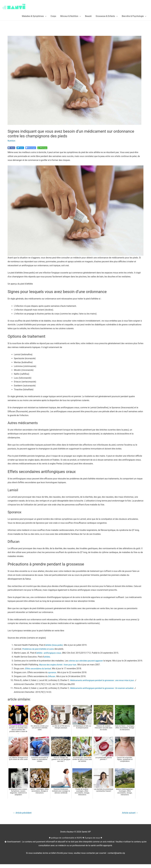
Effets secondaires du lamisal (39, 672)
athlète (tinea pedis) (55, 645)
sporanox (52, 676)
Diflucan (52, 680)
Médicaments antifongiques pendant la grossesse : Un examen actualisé (104, 692)
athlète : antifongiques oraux (50, 653)
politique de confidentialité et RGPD (66, 841)
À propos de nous (93, 841)
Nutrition (12, 141)
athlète (47, 657)
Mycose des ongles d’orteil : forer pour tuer (59, 668)
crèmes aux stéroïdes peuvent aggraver (87, 660)
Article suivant (129, 816)
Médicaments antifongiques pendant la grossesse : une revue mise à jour (104, 684)
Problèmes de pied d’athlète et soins (39, 649)
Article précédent (23, 816)
